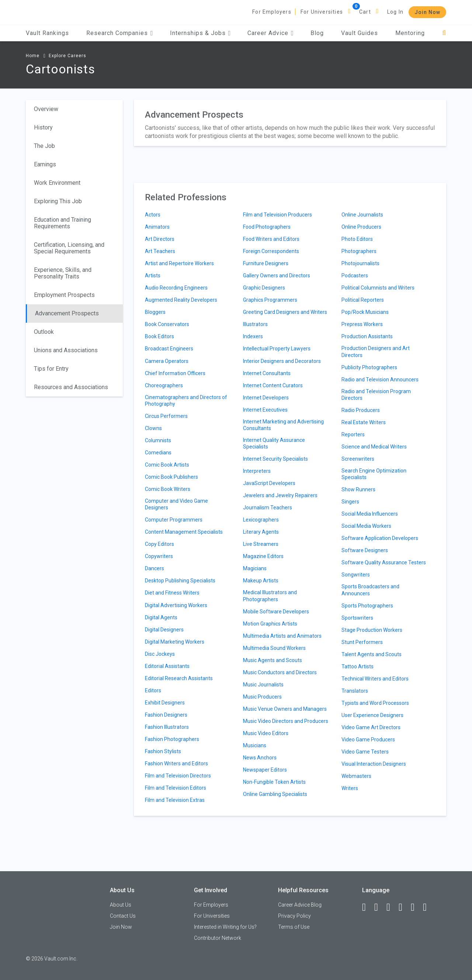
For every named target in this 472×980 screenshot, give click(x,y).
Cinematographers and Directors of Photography (186, 401)
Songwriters (356, 575)
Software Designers (365, 550)
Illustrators (255, 324)
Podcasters (355, 276)
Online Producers (361, 227)
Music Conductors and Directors (280, 672)
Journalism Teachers (268, 508)
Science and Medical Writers (374, 447)
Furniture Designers (266, 263)
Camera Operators (167, 361)
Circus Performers (166, 416)
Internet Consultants (267, 373)
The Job (44, 146)
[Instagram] (404, 907)
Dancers (155, 568)
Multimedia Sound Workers (274, 648)
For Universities (322, 12)
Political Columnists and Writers (378, 288)
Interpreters (257, 471)
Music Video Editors (266, 733)
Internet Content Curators (273, 385)
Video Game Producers (368, 740)
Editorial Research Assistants (179, 678)
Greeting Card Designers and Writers (285, 312)
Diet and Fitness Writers (172, 593)
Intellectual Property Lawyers (277, 349)
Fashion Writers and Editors (176, 763)
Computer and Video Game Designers (176, 504)
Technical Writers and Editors (375, 679)
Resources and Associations (71, 387)
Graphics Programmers (270, 300)
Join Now (427, 12)
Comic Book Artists (167, 465)
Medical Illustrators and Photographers (270, 596)
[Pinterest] (416, 907)
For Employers (272, 12)
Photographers (359, 251)
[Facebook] (367, 907)
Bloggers (155, 312)
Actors (153, 215)
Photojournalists (360, 263)
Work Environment (57, 183)
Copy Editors (159, 544)
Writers (350, 788)
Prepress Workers (362, 324)
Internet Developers (266, 398)
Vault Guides (360, 33)
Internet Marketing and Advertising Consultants (283, 425)
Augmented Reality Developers (181, 300)
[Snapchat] (428, 907)
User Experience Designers (372, 715)
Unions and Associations (66, 350)
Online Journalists (362, 215)
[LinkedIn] (379, 907)
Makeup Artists (261, 581)
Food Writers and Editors (271, 239)
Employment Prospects (64, 295)
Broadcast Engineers (169, 349)
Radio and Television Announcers (380, 380)
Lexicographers (261, 520)
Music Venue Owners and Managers (285, 709)
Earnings (45, 164)
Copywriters (159, 556)
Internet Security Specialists (275, 459)
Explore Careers (67, 56)
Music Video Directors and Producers (286, 721)
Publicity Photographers (369, 367)
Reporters (353, 434)
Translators (355, 691)
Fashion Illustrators (167, 727)
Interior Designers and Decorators (282, 361)
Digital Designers (164, 630)
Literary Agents (261, 532)
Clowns (153, 428)
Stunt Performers (362, 642)
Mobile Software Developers (276, 612)
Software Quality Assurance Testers (384, 562)
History (43, 127)
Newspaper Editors (265, 770)
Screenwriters (358, 459)
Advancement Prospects (67, 313)
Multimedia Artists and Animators (282, 636)
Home (33, 56)
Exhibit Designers (165, 703)
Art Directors (160, 239)
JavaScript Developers (269, 483)
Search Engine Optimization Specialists (374, 474)
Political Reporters (363, 300)
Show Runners (358, 489)
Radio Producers (361, 410)
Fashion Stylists (163, 751)
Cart (365, 12)
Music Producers (262, 697)
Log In (395, 12)
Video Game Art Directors (371, 727)
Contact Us (123, 916)
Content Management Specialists (184, 532)
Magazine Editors (263, 556)
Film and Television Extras (175, 800)
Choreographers (164, 385)
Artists (153, 276)
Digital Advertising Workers (176, 605)
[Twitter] (392, 907)
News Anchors (260, 758)
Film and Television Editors (176, 788)
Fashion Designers (166, 715)
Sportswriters (357, 618)
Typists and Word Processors (375, 703)
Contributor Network (218, 938)
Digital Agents (161, 617)
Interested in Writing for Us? (225, 927)
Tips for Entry (51, 369)
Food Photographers (267, 227)
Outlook (44, 332)
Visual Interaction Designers (374, 764)
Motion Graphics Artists (270, 624)
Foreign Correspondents (271, 251)
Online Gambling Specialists (275, 794)
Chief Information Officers (175, 373)
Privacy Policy (294, 916)
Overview (46, 109)
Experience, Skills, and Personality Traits (63, 273)
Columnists (158, 440)
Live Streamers (261, 544)
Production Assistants (367, 336)
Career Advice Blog (300, 905)
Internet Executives (265, 410)
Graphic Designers (264, 288)
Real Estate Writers (364, 422)
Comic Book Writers (168, 489)
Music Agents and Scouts (273, 660)
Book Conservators (167, 324)
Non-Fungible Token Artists (274, 782)
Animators (157, 227)
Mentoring (410, 33)
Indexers (253, 336)
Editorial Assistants (167, 666)
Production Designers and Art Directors (376, 352)
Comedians (158, 453)
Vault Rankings (47, 33)
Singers (350, 502)
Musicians (255, 745)
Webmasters (356, 776)
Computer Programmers (174, 520)
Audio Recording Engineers (176, 288)
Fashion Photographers (172, 739)
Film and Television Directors (178, 776)
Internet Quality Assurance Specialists (274, 443)
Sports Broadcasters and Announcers (370, 590)
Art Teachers (160, 251)
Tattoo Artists (358, 666)
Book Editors (159, 336)
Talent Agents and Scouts (372, 654)
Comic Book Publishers (171, 477)
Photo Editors (357, 239)
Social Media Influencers (370, 514)
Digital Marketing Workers (175, 642)
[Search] (444, 33)
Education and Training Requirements (63, 223)
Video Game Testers (365, 752)
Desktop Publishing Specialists (180, 581)
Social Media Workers (366, 526)
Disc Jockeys (160, 654)
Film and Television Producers (277, 215)
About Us (121, 905)
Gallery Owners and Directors (277, 276)
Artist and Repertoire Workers (179, 263)
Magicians (255, 568)
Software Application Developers (380, 538)
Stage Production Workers (372, 630)
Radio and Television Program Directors (376, 395)
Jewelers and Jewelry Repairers (280, 495)
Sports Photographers (367, 606)
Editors (153, 690)
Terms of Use (294, 927)
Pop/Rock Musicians (365, 312)
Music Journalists (263, 685)
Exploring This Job (58, 201)
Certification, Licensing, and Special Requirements (69, 248)
